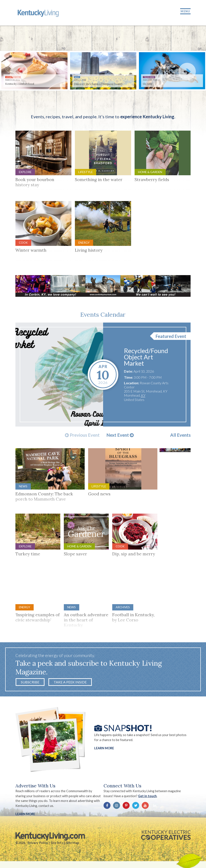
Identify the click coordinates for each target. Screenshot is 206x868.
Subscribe (30, 684)
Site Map (72, 845)
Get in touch (148, 798)
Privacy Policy (38, 845)
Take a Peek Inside (70, 684)
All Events (180, 437)
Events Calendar (103, 316)
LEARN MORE (25, 816)
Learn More (104, 750)
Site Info (57, 845)
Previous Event (82, 437)
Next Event (120, 437)
